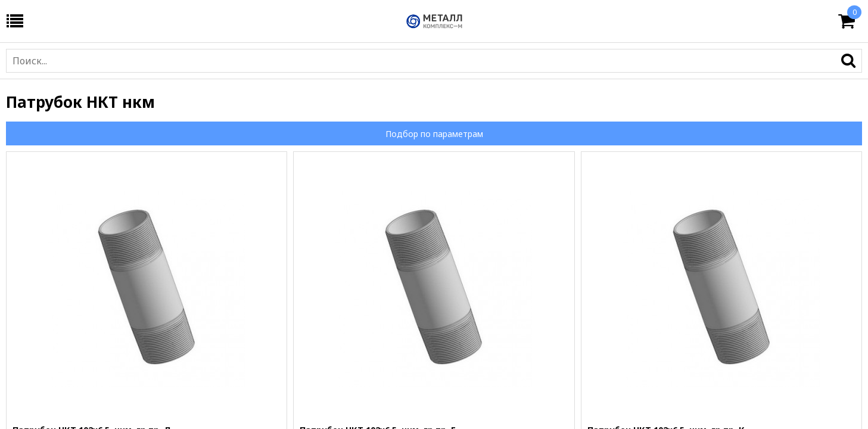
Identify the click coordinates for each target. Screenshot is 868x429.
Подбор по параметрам (434, 134)
